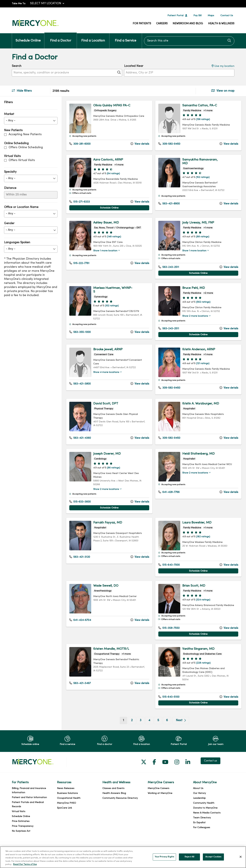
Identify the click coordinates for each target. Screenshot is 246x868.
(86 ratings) (113, 468)
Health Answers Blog (114, 793)
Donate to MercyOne (205, 808)
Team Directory (202, 818)
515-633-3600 (80, 502)
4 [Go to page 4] (149, 720)
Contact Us (227, 16)
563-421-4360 (80, 438)
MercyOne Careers (158, 788)
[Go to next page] (181, 720)
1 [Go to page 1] (125, 720)
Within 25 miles (16, 195)
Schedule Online (28, 38)
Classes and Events (113, 788)
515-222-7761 (79, 263)
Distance (10, 188)
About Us (198, 788)
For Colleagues (202, 828)
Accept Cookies (213, 857)
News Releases (66, 788)
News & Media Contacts (207, 813)
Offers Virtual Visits (22, 160)
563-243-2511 (169, 267)
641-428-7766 (169, 492)
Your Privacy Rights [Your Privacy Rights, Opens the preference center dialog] (164, 857)
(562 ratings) (203, 302)
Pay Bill (197, 16)
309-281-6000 (80, 144)
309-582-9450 (169, 144)
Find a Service (126, 38)
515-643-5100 (169, 697)
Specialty (10, 172)
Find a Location (93, 38)
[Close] (241, 857)
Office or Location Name (21, 207)
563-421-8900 (169, 204)
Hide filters (22, 91)
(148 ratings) (114, 237)
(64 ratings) (113, 174)
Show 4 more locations (106, 372)
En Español (199, 823)
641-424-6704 (80, 620)
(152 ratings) (203, 177)
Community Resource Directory (120, 798)
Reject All (189, 857)
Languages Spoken (17, 242)
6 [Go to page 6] (167, 720)
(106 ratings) (203, 119)
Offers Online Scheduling (26, 147)
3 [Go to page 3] (141, 720)
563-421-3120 (80, 557)
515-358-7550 (169, 628)
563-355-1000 (80, 332)
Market (9, 114)
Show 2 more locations (195, 316)
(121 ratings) (203, 364)
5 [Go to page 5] (158, 720)
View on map (223, 91)
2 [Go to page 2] (132, 720)
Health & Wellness (221, 24)
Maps (211, 16)
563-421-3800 (80, 384)
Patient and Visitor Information (29, 798)
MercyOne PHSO (67, 803)
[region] (154, 413)
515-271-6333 (80, 202)
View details (140, 144)
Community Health (204, 803)
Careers (162, 24)
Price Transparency (23, 826)
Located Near (134, 66)
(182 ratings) (203, 537)
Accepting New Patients (25, 134)
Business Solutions (67, 793)
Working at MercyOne (160, 793)
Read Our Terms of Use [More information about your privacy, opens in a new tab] (25, 864)
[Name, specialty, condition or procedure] (67, 73)
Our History (199, 793)
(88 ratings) (203, 237)
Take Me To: (19, 4)
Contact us (211, 761)
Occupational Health (69, 798)
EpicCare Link (64, 808)
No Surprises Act (21, 831)
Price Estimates (21, 821)
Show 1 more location (105, 251)
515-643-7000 (169, 565)
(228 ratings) (203, 663)
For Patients (142, 24)
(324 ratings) (203, 600)
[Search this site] (189, 41)
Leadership (199, 798)
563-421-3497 (80, 683)
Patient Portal (175, 16)
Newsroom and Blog (188, 24)
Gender (9, 223)
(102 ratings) (112, 306)
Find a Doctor (61, 38)
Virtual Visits (19, 812)
